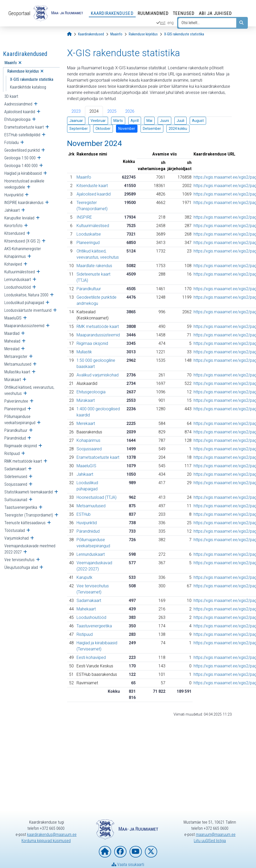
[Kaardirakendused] (91, 34)
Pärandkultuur (89, 289)
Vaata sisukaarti (128, 865)
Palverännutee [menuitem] (16, 401)
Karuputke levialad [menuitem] (19, 218)
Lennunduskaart (91, 554)
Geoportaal (19, 13)
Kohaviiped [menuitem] (13, 264)
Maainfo (84, 177)
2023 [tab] (76, 111)
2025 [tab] (112, 111)
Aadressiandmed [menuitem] (18, 104)
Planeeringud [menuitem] (15, 409)
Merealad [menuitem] (12, 349)
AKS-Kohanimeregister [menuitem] (23, 249)
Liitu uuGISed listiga (210, 841)
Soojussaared (89, 449)
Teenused (184, 13)
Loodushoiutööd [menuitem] (18, 287)
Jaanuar (76, 121)
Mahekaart (86, 609)
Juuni (164, 121)
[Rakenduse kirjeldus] (143, 34)
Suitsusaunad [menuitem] (16, 500)
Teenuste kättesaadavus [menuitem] (25, 523)
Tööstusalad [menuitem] (15, 530)
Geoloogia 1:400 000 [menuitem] (21, 166)
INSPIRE (84, 217)
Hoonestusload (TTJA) (97, 497)
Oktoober (103, 129)
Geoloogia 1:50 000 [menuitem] (20, 158)
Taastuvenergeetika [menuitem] (21, 507)
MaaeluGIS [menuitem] (13, 318)
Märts (118, 121)
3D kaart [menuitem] (11, 96)
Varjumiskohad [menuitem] (17, 538)
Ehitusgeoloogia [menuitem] (17, 119)
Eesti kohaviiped (91, 657)
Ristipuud (85, 634)
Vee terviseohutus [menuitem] (19, 560)
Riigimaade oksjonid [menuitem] (21, 446)
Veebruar (98, 121)
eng (170, 23)
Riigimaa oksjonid (92, 343)
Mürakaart (86, 400)
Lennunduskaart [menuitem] (18, 280)
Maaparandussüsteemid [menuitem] (24, 326)
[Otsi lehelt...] (207, 23)
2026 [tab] (130, 111)
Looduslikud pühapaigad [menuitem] (24, 303)
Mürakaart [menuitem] (13, 380)
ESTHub (84, 514)
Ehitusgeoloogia (91, 392)
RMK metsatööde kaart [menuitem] (23, 461)
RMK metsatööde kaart (98, 326)
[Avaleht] (69, 34)
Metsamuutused (91, 506)
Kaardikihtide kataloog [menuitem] (28, 87)
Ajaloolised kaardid (94, 194)
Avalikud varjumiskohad (98, 375)
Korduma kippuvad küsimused (46, 841)
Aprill (135, 121)
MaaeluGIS (86, 466)
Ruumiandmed (153, 13)
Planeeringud (88, 243)
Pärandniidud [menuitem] (15, 438)
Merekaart (86, 423)
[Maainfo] (116, 34)
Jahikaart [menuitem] (12, 210)
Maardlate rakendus (94, 266)
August (198, 121)
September (79, 129)
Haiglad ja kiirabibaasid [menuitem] (23, 173)
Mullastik (84, 352)
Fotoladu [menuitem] (12, 143)
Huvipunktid (87, 523)
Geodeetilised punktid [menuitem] (22, 150)
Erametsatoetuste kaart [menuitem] (24, 127)
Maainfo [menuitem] (11, 63)
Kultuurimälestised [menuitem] (20, 272)
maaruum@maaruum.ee (216, 835)
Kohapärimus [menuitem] (15, 256)
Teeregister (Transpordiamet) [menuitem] (29, 515)
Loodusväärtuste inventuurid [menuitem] (28, 310)
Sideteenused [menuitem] (16, 477)
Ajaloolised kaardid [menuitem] (20, 112)
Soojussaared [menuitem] (16, 484)
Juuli (180, 121)
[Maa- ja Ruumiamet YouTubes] (136, 852)
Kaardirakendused (112, 13)
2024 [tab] (94, 111)
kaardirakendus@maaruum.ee (52, 835)
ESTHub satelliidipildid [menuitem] (22, 135)
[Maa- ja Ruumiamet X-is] (151, 852)
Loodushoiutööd (91, 617)
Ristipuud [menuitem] (12, 453)
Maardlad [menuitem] (12, 333)
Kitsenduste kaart (92, 186)
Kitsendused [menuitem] (15, 233)
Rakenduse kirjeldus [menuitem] (23, 71)
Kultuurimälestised (93, 226)
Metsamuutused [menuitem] (18, 364)
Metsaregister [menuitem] (16, 357)
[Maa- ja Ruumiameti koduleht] (105, 852)
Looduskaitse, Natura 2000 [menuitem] (26, 295)
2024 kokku (178, 129)
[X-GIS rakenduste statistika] (184, 34)
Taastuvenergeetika (94, 626)
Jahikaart (85, 474)
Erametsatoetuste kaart (98, 457)
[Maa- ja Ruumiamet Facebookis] (120, 852)
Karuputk (84, 577)
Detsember (152, 129)
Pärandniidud (88, 531)
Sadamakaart (89, 601)
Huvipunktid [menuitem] (14, 195)
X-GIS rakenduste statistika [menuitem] (32, 79)
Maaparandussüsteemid (98, 335)
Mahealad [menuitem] (12, 341)
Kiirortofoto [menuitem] (13, 226)
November (127, 129)
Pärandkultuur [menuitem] (16, 430)
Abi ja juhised (215, 13)
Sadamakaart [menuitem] (15, 469)
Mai (149, 121)
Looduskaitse (89, 234)
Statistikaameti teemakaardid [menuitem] (29, 492)
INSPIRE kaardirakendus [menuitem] (24, 203)
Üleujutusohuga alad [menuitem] (21, 567)
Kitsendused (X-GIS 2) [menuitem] (22, 241)
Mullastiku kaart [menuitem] (17, 372)
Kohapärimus (88, 440)
